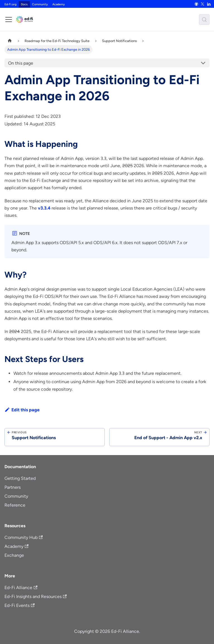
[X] (203, 4)
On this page (21, 63)
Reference (15, 505)
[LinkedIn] (209, 4)
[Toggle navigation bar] (9, 20)
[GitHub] (196, 4)
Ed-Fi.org (10, 4)
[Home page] (10, 41)
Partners (13, 487)
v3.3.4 (44, 208)
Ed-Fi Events (20, 605)
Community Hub (24, 537)
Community (40, 4)
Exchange (14, 555)
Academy (59, 4)
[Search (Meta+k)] (204, 20)
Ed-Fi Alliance (21, 588)
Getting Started (20, 478)
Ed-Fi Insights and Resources (36, 596)
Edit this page (22, 410)
